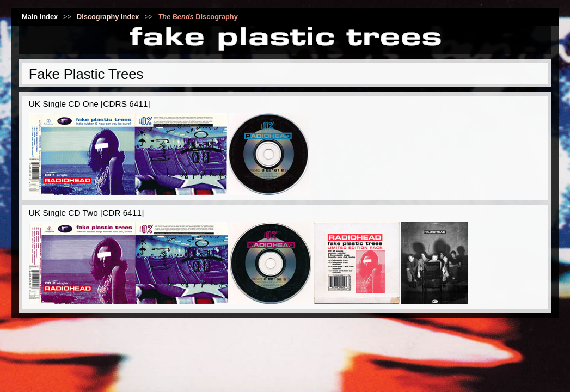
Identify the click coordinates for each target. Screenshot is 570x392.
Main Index (40, 17)
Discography (198, 17)
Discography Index (108, 17)
